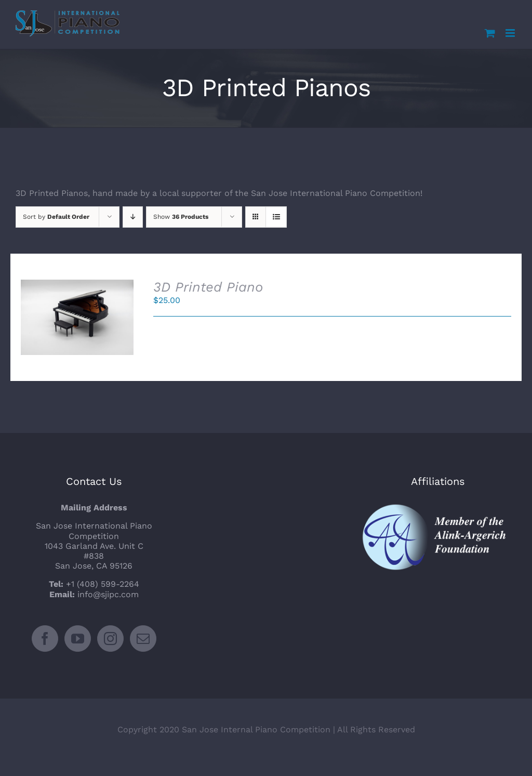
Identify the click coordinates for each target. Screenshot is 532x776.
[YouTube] (78, 639)
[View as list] (276, 217)
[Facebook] (45, 639)
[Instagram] (110, 639)
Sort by (56, 217)
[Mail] (143, 639)
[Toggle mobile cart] (490, 33)
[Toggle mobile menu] (511, 33)
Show (181, 217)
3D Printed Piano (208, 287)
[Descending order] (133, 217)
